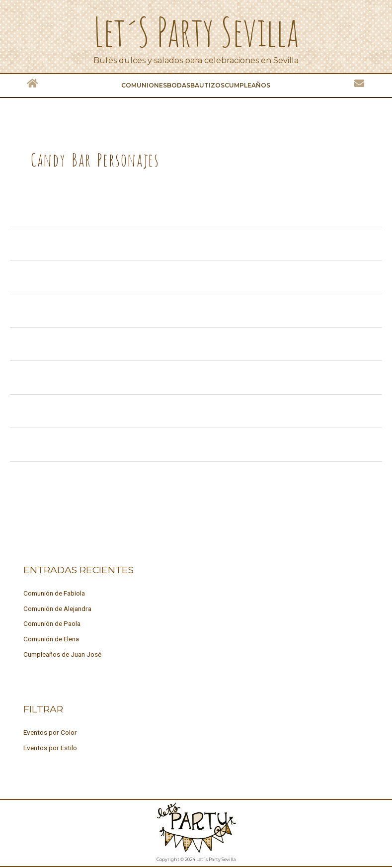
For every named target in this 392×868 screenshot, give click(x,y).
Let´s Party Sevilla (196, 31)
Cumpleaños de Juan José (62, 654)
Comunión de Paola (52, 623)
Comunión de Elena (51, 639)
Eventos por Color (50, 732)
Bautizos (207, 85)
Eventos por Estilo (50, 748)
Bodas (179, 85)
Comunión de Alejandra (57, 608)
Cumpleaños (247, 85)
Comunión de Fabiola (54, 593)
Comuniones (144, 85)
